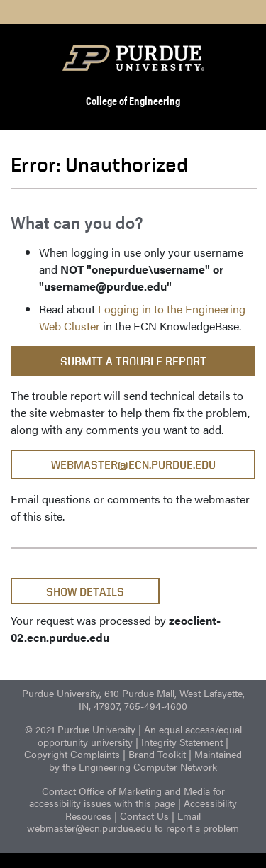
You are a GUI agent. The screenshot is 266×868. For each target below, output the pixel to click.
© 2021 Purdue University (80, 729)
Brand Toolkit (157, 754)
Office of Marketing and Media (144, 791)
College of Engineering (133, 100)
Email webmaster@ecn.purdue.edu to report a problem (133, 822)
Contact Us (144, 816)
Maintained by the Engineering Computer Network (145, 760)
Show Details (85, 592)
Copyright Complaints (72, 754)
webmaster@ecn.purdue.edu (133, 465)
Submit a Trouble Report (133, 361)
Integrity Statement (182, 742)
